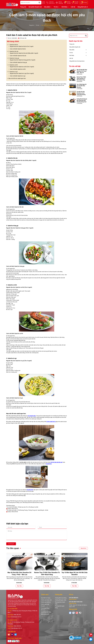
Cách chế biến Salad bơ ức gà (18, 76)
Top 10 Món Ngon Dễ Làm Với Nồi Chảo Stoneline (82, 86)
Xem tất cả (83, 548)
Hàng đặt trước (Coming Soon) (77, 61)
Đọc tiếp (19, 586)
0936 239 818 (17, 626)
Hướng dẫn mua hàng (61, 598)
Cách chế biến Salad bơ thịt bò (18, 49)
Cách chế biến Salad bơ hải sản (18, 56)
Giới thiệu (65, 7)
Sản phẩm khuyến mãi (35, 7)
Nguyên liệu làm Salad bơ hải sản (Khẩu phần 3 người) (24, 53)
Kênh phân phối (45, 614)
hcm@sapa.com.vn (16, 617)
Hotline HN (52, 3)
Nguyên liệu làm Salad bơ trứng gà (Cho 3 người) (23, 60)
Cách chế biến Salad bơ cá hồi (18, 69)
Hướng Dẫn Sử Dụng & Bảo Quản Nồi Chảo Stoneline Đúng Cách (82, 100)
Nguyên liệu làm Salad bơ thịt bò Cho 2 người (22, 46)
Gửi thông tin (11, 544)
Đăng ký (60, 2)
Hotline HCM (42, 3)
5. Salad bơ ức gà (13, 72)
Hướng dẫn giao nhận (61, 600)
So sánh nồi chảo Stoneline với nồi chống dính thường (81, 93)
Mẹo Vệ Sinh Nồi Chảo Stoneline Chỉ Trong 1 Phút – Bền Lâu (82, 71)
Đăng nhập (61, 3)
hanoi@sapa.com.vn (17, 628)
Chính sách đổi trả (46, 602)
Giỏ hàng (85, 3)
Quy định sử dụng (46, 598)
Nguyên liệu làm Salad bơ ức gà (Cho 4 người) (22, 73)
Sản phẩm (77, 3)
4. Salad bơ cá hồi (13, 65)
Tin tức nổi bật (75, 66)
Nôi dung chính (13, 41)
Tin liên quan (13, 548)
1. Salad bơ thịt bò (13, 45)
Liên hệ (73, 7)
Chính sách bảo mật (46, 600)
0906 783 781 (17, 615)
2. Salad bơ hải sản (13, 51)
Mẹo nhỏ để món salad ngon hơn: (17, 78)
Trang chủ (23, 7)
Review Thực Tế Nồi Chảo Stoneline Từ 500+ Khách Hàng (81, 78)
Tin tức (56, 7)
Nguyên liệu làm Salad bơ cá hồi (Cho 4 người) (22, 67)
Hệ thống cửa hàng (46, 612)
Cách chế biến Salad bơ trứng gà (18, 62)
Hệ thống (69, 3)
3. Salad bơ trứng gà (14, 58)
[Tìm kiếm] (86, 36)
